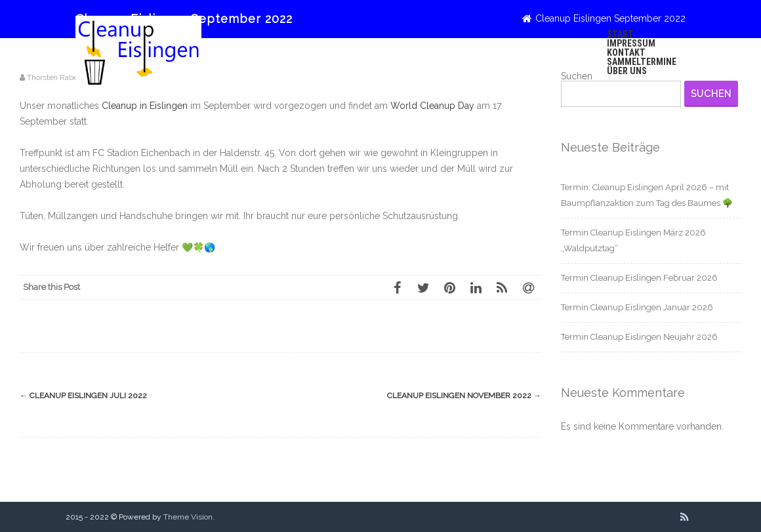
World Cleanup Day (432, 106)
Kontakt (626, 52)
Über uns (627, 71)
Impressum (631, 43)
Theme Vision (188, 517)
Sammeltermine (642, 62)
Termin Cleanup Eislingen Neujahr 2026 (639, 337)
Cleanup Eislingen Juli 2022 (83, 396)
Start (620, 34)
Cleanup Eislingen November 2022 (464, 396)
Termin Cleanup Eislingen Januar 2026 (637, 307)
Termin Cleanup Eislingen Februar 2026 (639, 278)
